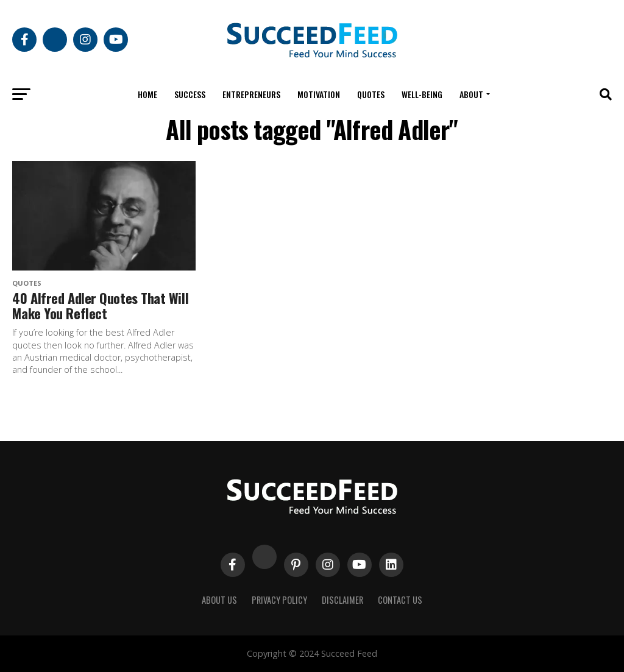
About (471, 94)
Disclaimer (342, 600)
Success (190, 94)
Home (147, 94)
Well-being (422, 94)
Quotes (371, 94)
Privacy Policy (279, 600)
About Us (219, 600)
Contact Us (400, 600)
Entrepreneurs (251, 94)
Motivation (319, 94)
